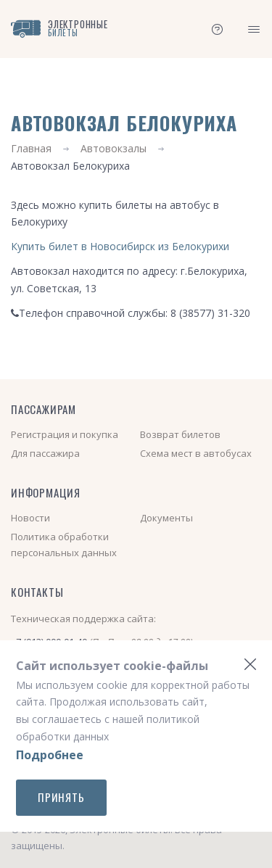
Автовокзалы (114, 148)
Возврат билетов (180, 434)
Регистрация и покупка (65, 434)
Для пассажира (45, 453)
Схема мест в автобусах (196, 453)
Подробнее (50, 755)
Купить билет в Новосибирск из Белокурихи (120, 246)
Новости (30, 518)
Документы (166, 518)
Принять (61, 797)
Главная (31, 148)
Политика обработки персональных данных (64, 545)
